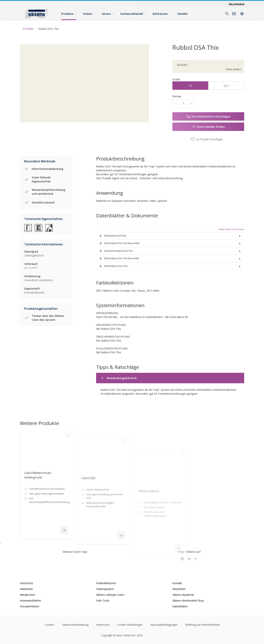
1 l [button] (190, 86)
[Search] (227, 14)
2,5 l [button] (226, 86)
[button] (242, 14)
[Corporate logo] (236, 4)
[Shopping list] (234, 14)
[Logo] (37, 14)
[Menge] (184, 104)
